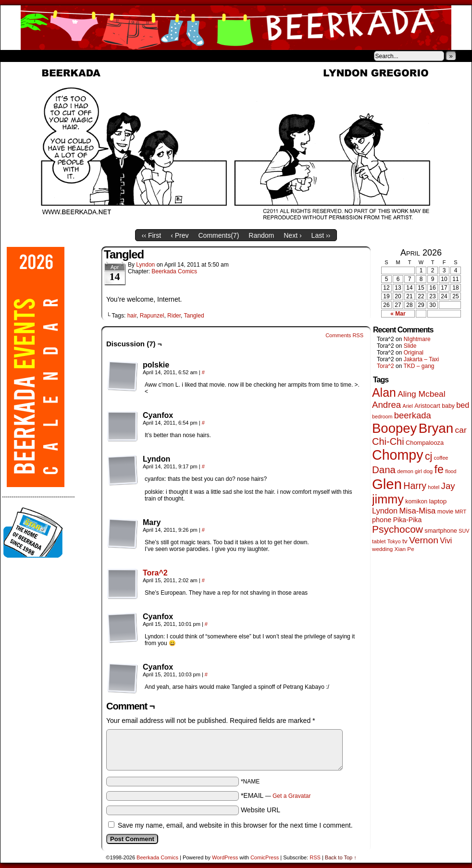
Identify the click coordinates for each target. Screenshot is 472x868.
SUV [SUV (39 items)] (464, 531)
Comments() (219, 235)
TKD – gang (419, 366)
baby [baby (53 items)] (448, 406)
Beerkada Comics (236, 28)
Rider (174, 316)
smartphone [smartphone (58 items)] (441, 531)
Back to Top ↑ (341, 857)
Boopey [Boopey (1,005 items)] (394, 428)
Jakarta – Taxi (422, 359)
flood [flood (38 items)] (451, 471)
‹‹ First (151, 235)
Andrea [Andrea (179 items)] (386, 405)
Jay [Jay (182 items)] (448, 486)
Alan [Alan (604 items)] (384, 392)
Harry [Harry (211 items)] (415, 486)
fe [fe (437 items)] (439, 469)
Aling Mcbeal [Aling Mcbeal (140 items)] (421, 394)
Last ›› (321, 235)
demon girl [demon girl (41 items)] (409, 471)
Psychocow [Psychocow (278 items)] (397, 529)
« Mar (398, 314)
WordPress (225, 857)
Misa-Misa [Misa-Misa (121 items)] (418, 511)
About (42, 56)
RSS (315, 857)
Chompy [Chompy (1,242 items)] (398, 455)
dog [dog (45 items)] (428, 471)
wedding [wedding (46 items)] (382, 549)
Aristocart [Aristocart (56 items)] (427, 406)
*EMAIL (276, 795)
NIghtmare (417, 339)
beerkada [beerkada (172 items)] (413, 415)
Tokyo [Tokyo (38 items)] (394, 541)
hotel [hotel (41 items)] (434, 487)
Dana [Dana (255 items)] (384, 470)
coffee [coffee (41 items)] (441, 458)
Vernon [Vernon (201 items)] (424, 540)
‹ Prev (180, 235)
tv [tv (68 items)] (405, 541)
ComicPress (265, 857)
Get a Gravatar (292, 796)
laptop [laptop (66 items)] (438, 501)
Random (261, 235)
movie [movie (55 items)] (446, 512)
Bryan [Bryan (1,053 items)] (436, 428)
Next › (292, 235)
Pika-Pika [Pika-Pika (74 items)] (408, 520)
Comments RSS (344, 335)
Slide (410, 346)
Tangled (194, 316)
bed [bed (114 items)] (463, 405)
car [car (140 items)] (461, 430)
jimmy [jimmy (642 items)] (388, 499)
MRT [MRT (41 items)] (461, 512)
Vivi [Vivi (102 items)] (446, 541)
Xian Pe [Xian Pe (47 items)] (404, 549)
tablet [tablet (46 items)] (379, 541)
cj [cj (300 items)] (429, 456)
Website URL (261, 810)
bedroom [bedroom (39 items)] (382, 416)
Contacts (109, 56)
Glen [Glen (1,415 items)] (387, 484)
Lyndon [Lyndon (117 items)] (385, 511)
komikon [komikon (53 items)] (416, 501)
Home (14, 56)
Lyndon (145, 265)
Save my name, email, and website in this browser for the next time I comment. (235, 825)
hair (132, 316)
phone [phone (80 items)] (382, 520)
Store (72, 56)
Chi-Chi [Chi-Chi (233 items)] (388, 441)
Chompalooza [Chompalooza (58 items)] (425, 443)
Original (414, 353)
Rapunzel (152, 316)
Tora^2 (155, 573)
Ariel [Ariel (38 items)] (408, 406)
